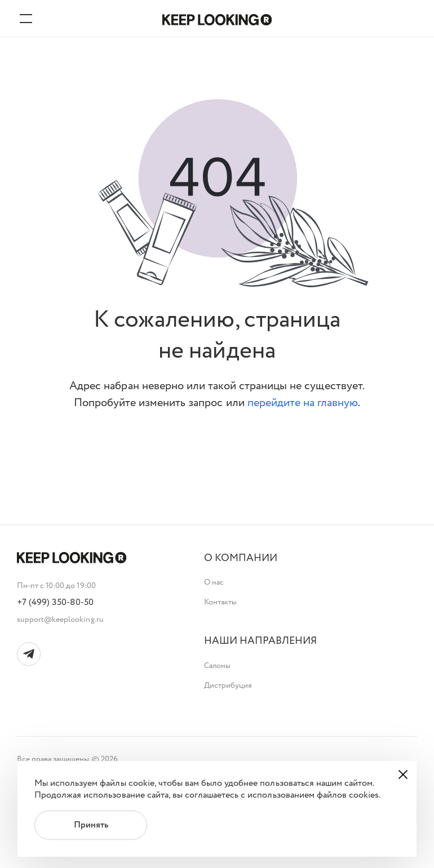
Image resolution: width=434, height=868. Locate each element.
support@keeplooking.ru (60, 620)
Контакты (220, 602)
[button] (241, 558)
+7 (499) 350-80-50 (56, 603)
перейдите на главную (303, 403)
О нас (214, 582)
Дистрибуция (228, 686)
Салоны (217, 666)
